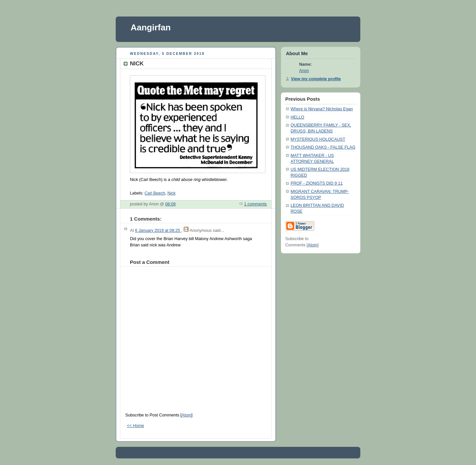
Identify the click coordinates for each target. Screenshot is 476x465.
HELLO (297, 117)
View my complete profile (316, 79)
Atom (186, 415)
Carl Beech (155, 193)
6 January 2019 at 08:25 (158, 231)
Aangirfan (151, 27)
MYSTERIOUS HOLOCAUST (318, 139)
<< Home (136, 426)
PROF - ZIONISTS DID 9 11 (317, 183)
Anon (304, 71)
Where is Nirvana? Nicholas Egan (322, 109)
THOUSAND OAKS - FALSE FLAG (323, 147)
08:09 (171, 204)
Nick (172, 193)
